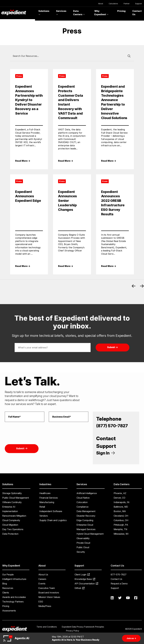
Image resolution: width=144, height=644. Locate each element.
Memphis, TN (120, 529)
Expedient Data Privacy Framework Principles (83, 627)
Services (61, 13)
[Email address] (53, 348)
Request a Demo (119, 584)
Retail (42, 507)
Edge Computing (85, 520)
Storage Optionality (12, 493)
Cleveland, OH (121, 516)
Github (80, 588)
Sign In (105, 453)
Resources (8, 588)
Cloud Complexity (11, 520)
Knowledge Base (85, 579)
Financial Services (49, 498)
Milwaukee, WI (121, 534)
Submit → (113, 347)
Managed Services (86, 529)
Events (42, 584)
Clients (6, 593)
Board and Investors (49, 593)
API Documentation (86, 584)
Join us (131, 638)
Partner (127, 4)
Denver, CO (119, 498)
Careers (42, 579)
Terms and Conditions (47, 627)
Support (138, 4)
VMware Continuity (12, 502)
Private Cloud (83, 543)
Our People (8, 575)
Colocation (82, 502)
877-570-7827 (119, 575)
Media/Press (45, 606)
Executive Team (47, 588)
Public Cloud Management (16, 498)
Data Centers (79, 13)
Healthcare (45, 493)
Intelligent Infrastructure (14, 579)
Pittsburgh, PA (121, 525)
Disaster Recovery (86, 516)
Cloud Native (83, 498)
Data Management (86, 511)
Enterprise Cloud (85, 525)
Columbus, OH (121, 520)
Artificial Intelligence (87, 493)
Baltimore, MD (121, 507)
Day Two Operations (13, 529)
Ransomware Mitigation (14, 516)
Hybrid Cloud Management (90, 534)
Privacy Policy (73, 631)
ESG (41, 602)
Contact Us (116, 579)
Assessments (9, 611)
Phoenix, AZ (120, 493)
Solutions (44, 13)
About (101, 4)
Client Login (82, 575)
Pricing (121, 11)
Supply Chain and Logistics (53, 520)
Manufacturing (47, 502)
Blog (5, 584)
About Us (43, 575)
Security (81, 552)
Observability (83, 538)
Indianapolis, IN (121, 502)
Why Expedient (101, 13)
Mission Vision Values (49, 597)
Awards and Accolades (14, 597)
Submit (22, 448)
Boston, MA (120, 511)
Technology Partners (13, 602)
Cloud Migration (10, 525)
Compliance (82, 507)
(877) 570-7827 (112, 426)
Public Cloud (83, 547)
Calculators (113, 4)
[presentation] (26, 430)
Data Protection (10, 534)
